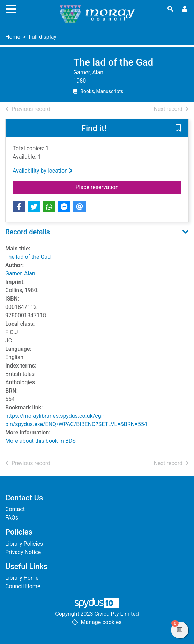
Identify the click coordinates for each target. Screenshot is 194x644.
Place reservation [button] (124, 187)
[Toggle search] (170, 9)
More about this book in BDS (40, 441)
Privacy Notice (23, 552)
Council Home (23, 586)
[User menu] (185, 9)
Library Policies (24, 544)
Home (13, 37)
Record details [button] (28, 232)
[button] (178, 129)
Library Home (22, 578)
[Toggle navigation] (11, 8)
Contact (15, 509)
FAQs (12, 518)
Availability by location (43, 171)
